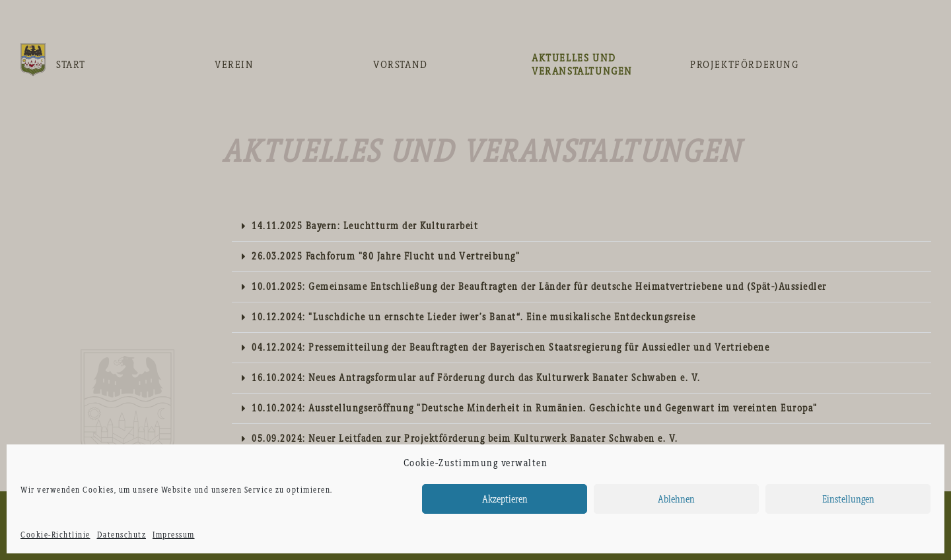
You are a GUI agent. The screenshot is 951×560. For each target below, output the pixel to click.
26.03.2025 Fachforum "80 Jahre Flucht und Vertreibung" (386, 256)
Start (71, 64)
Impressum (174, 535)
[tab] (581, 227)
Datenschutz (122, 535)
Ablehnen (676, 499)
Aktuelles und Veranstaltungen (582, 64)
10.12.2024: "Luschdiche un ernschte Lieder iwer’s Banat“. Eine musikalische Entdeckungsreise (474, 317)
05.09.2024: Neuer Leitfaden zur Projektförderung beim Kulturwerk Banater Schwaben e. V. (465, 438)
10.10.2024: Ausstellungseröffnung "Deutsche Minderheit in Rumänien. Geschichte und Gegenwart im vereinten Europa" (535, 408)
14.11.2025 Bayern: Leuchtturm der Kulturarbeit (365, 226)
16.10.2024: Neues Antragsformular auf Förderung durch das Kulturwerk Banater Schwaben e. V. (476, 378)
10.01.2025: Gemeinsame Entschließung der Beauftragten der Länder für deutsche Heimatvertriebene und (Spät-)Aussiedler (539, 287)
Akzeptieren (505, 499)
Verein (234, 64)
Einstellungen (848, 499)
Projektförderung (745, 64)
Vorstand (401, 64)
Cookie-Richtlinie (55, 535)
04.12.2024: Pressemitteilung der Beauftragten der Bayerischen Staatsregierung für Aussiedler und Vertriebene (511, 347)
